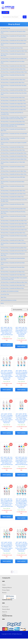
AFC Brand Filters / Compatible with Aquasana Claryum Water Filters (13, 55)
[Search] (25, 17)
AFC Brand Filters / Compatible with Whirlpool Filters (12, 288)
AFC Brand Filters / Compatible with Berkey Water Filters (13, 69)
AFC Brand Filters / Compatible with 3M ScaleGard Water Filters (13, 44)
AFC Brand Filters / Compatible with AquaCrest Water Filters (14, 51)
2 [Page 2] (14, 572)
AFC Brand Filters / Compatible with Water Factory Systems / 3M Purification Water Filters (14, 279)
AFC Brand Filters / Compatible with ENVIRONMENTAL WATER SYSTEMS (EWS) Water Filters (13, 125)
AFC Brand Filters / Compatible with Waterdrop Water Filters (14, 282)
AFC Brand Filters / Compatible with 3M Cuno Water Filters (14, 40)
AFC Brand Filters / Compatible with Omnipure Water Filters (14, 230)
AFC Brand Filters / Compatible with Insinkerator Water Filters (13, 167)
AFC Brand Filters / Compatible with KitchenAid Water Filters (13, 182)
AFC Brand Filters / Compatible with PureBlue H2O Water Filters (13, 244)
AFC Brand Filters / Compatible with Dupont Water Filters (13, 107)
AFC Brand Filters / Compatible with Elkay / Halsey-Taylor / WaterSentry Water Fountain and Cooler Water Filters (14, 118)
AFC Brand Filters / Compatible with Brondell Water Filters (14, 90)
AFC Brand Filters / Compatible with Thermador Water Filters (13, 268)
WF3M (2, 303)
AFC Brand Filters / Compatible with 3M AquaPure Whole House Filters (13, 37)
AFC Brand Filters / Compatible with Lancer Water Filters (13, 194)
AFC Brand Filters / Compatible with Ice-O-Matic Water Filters (13, 163)
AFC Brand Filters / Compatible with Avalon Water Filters (13, 66)
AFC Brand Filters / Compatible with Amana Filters (12, 48)
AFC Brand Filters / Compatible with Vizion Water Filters (13, 275)
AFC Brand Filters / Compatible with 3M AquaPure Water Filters (13, 32)
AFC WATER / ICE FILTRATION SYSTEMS (10, 291)
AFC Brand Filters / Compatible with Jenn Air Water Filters (13, 171)
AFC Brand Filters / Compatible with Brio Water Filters (13, 83)
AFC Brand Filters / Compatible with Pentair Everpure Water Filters (14, 236)
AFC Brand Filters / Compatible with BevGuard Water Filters (14, 72)
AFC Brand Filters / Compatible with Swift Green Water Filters (13, 263)
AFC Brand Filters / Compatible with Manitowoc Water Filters (13, 205)
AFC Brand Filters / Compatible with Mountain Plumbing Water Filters (13, 212)
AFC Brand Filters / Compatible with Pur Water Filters (12, 240)
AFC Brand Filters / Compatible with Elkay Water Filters (13, 122)
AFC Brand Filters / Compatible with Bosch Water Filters (13, 80)
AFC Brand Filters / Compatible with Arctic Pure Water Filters (13, 62)
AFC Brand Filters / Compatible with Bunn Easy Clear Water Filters (14, 94)
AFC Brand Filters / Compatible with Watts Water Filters (13, 285)
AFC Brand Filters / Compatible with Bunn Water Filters (13, 98)
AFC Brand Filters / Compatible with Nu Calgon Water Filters (14, 224)
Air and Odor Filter (5, 294)
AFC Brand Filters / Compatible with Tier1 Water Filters (13, 272)
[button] (3, 3)
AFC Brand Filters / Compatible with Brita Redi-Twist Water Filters (14, 86)
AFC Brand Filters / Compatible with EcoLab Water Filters (13, 110)
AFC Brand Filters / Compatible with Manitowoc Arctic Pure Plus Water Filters (14, 200)
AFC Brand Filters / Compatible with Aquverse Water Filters (14, 58)
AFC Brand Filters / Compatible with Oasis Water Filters (13, 227)
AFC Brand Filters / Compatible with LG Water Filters (12, 197)
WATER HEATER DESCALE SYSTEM (9, 300)
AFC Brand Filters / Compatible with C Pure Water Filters (13, 101)
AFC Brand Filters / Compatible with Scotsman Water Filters (14, 251)
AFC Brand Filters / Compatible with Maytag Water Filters (13, 209)
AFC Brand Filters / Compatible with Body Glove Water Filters (13, 76)
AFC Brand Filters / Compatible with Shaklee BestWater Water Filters (13, 259)
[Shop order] (20, 310)
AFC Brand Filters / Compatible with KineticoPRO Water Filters (13, 178)
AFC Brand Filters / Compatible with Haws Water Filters (13, 150)
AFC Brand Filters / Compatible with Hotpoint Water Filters (14, 159)
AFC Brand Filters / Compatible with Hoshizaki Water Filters (14, 156)
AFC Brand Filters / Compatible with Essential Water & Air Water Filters (13, 130)
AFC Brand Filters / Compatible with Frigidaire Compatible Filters (14, 143)
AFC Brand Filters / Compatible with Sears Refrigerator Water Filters (13, 255)
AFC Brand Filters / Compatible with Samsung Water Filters (14, 248)
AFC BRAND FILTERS (5, 28)
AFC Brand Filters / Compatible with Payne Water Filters (13, 233)
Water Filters (4, 297)
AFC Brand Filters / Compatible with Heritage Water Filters (14, 153)
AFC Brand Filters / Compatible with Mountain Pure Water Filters (13, 217)
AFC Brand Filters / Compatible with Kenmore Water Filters (14, 174)
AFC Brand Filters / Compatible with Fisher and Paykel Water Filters (14, 134)
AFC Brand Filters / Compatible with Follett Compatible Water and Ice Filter (13, 139)
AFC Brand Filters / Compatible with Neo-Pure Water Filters (14, 221)
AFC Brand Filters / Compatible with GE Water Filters (12, 147)
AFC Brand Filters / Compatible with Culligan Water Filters (13, 104)
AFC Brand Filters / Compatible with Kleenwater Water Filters (13, 187)
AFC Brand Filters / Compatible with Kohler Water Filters (13, 191)
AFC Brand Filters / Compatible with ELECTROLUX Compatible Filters (12, 113)
